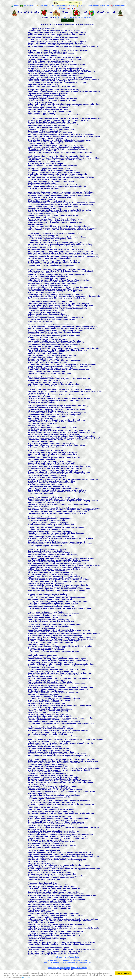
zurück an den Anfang (79, 968)
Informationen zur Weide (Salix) (68, 957)
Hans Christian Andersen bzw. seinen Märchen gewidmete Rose (68, 962)
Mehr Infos (26, 978)
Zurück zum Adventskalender (59, 968)
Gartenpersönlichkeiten (65, 5)
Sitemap (62, 8)
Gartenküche (104, 5)
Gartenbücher (27, 5)
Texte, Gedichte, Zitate (46, 5)
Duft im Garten (92, 5)
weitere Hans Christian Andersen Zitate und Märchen (67, 961)
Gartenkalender (118, 5)
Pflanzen (81, 5)
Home (14, 5)
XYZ (92, 17)
